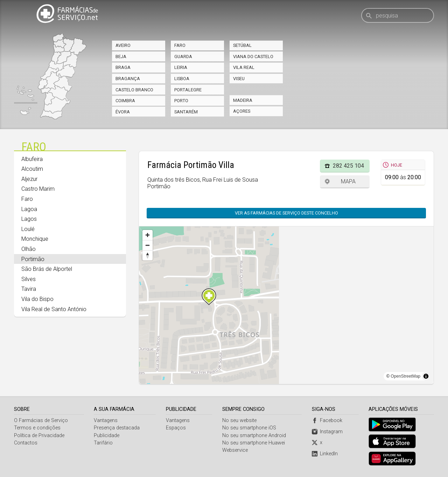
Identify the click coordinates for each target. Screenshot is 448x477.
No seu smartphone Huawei (254, 443)
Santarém (186, 112)
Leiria (181, 67)
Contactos (26, 443)
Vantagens (106, 420)
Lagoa (29, 209)
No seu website (240, 420)
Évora (123, 112)
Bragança (128, 79)
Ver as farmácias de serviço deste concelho (286, 213)
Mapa (348, 181)
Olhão (29, 249)
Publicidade (107, 436)
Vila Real (244, 67)
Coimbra (125, 101)
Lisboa (182, 79)
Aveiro (123, 45)
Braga (123, 67)
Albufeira (32, 159)
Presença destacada (117, 428)
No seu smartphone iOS (250, 428)
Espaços (176, 428)
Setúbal (242, 45)
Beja (121, 57)
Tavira (29, 289)
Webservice (235, 450)
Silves (29, 279)
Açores (242, 111)
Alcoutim (32, 169)
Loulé (28, 229)
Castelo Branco (134, 90)
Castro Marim (38, 189)
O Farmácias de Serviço (41, 420)
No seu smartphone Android (254, 436)
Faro (180, 45)
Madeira (243, 100)
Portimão (33, 259)
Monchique (35, 239)
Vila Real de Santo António (54, 309)
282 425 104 (348, 166)
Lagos (29, 219)
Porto (181, 101)
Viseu (239, 79)
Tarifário (104, 443)
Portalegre (188, 90)
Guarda (183, 57)
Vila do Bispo (37, 299)
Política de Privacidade (39, 436)
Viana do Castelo (253, 57)
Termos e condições (37, 428)
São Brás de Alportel (47, 269)
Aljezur (29, 179)
